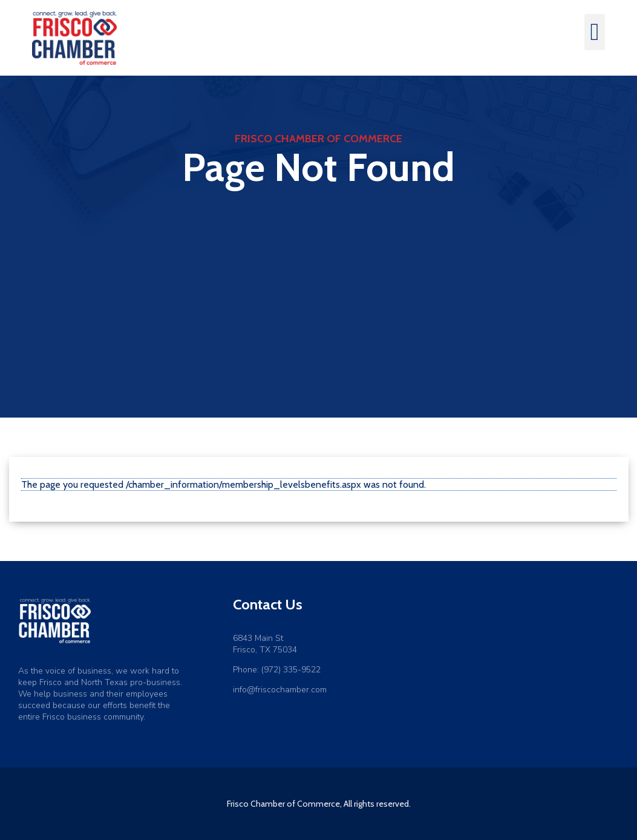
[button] (595, 32)
